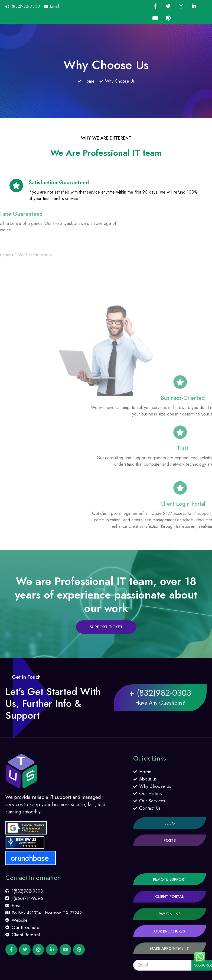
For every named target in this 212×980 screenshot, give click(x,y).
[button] (106, 627)
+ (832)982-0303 (160, 693)
